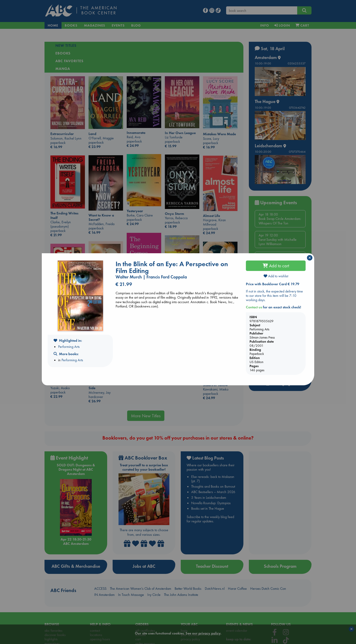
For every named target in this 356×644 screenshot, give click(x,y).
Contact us (254, 307)
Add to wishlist (276, 276)
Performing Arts (69, 347)
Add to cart (276, 266)
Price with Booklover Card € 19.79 (273, 284)
